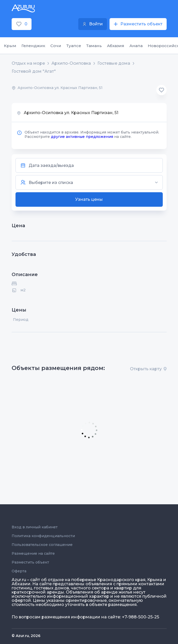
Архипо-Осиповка (71, 63)
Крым (10, 46)
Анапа (136, 46)
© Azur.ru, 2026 (26, 636)
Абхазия (116, 46)
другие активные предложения (82, 137)
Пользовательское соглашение (42, 545)
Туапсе (74, 46)
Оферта (19, 571)
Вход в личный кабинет (35, 527)
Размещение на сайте (33, 553)
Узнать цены (89, 199)
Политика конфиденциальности (43, 536)
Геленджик (33, 46)
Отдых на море (28, 63)
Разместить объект (30, 562)
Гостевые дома (114, 63)
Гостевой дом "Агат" (34, 71)
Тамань (94, 46)
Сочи (56, 46)
